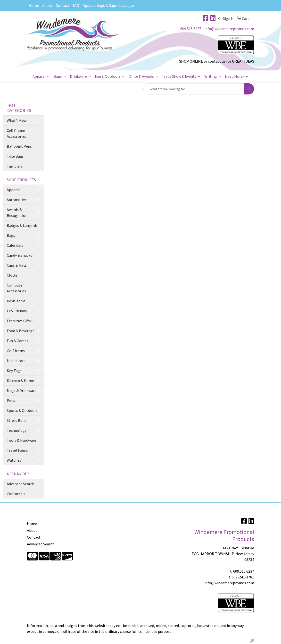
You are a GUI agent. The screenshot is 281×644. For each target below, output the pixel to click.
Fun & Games (17, 341)
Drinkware (78, 76)
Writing (211, 76)
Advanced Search (21, 484)
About (47, 5)
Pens (11, 400)
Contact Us (16, 494)
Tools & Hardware (21, 440)
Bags (58, 76)
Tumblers (15, 166)
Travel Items (17, 450)
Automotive (17, 200)
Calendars (15, 245)
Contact (63, 5)
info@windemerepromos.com (229, 29)
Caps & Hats (17, 265)
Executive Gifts (19, 321)
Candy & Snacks (19, 255)
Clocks (12, 275)
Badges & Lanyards (22, 225)
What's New (17, 120)
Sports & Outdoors (22, 410)
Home (34, 5)
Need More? (235, 76)
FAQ (76, 5)
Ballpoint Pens (19, 146)
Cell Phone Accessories (16, 133)
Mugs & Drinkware (22, 390)
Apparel (39, 76)
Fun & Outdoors (108, 76)
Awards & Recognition (17, 212)
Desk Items (16, 301)
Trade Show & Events (179, 76)
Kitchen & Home (20, 381)
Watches (14, 460)
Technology (17, 430)
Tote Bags (15, 156)
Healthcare (16, 361)
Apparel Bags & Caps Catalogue (109, 5)
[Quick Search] (194, 89)
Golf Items (16, 351)
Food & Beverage (21, 331)
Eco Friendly (17, 311)
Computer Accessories (16, 288)
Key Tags (14, 371)
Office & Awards (141, 76)
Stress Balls (17, 420)
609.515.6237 (191, 29)
